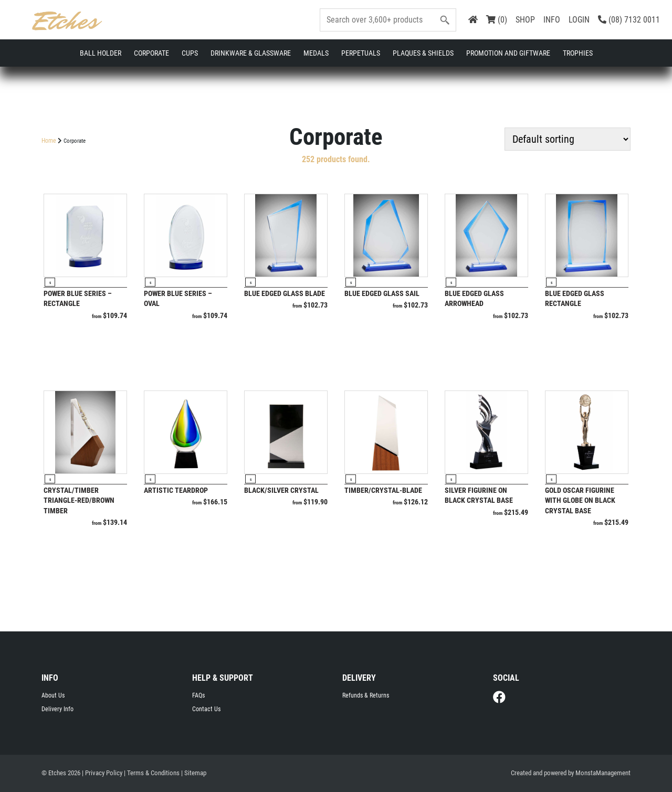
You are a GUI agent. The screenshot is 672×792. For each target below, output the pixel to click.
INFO (552, 20)
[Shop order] (568, 139)
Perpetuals (361, 53)
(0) (497, 20)
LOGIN (579, 20)
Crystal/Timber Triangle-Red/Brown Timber (79, 500)
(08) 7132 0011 (629, 20)
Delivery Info (57, 709)
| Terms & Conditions (152, 773)
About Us (53, 695)
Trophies (578, 53)
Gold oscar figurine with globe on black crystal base (580, 500)
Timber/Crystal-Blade (383, 490)
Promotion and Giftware (508, 53)
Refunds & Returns (366, 695)
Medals (316, 53)
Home (49, 141)
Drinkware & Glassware (251, 53)
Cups (190, 53)
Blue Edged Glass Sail (382, 293)
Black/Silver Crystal (281, 490)
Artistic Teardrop (176, 490)
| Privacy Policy (102, 773)
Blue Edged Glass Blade (285, 293)
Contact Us (206, 709)
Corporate (151, 53)
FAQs (198, 695)
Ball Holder (101, 53)
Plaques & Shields (423, 53)
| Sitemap (194, 773)
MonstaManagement (603, 773)
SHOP (525, 20)
